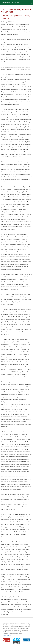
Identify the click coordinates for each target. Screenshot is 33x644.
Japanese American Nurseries (10, 2)
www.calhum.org (7, 635)
